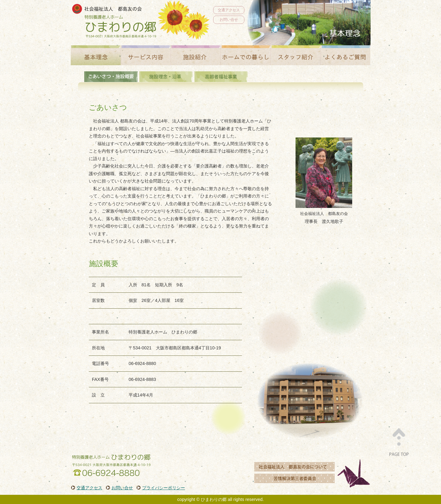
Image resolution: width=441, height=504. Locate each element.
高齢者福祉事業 (221, 77)
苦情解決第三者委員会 (295, 477)
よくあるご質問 (345, 55)
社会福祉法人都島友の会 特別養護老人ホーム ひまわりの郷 (114, 21)
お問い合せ (229, 20)
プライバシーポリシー (164, 488)
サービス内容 (146, 55)
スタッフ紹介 (295, 55)
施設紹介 (196, 55)
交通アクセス (229, 10)
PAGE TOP (399, 441)
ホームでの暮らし (245, 55)
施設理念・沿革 (166, 77)
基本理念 (96, 55)
